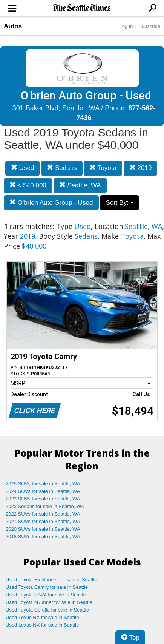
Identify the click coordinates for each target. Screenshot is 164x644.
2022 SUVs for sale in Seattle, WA (43, 514)
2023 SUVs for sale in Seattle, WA (43, 499)
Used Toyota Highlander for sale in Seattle (51, 580)
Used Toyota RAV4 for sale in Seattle (46, 595)
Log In (126, 26)
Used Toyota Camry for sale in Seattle (47, 587)
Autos (13, 26)
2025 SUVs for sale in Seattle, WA (43, 484)
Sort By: (119, 203)
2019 (141, 168)
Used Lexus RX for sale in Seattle (42, 617)
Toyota (103, 168)
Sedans (62, 168)
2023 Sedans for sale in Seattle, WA (45, 506)
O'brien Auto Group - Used (51, 203)
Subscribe (149, 26)
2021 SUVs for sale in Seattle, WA (43, 521)
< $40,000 (28, 185)
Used (22, 168)
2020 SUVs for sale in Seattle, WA (43, 529)
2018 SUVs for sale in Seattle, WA (43, 537)
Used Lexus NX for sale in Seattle (42, 625)
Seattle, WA (80, 185)
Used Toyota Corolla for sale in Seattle (47, 610)
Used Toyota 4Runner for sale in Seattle (49, 602)
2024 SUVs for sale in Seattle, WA (43, 491)
